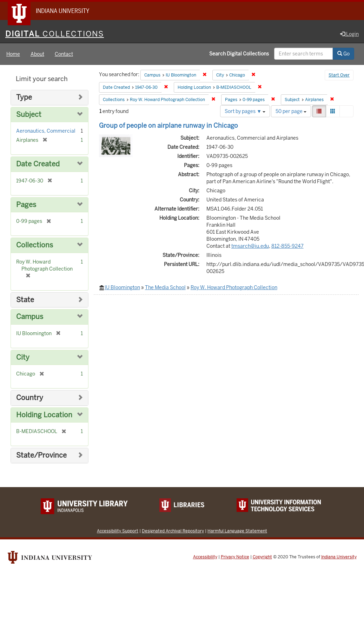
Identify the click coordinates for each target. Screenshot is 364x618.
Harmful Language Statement (237, 531)
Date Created (38, 164)
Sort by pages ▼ (245, 111)
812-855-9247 (287, 246)
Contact (64, 54)
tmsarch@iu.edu (250, 246)
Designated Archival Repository (173, 531)
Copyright (262, 557)
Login (349, 34)
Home (13, 54)
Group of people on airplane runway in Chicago (168, 125)
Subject (29, 115)
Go (343, 54)
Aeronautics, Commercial (46, 131)
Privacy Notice (235, 557)
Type (24, 97)
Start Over (339, 75)
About (37, 54)
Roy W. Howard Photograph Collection (234, 287)
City (23, 357)
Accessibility (205, 557)
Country (30, 398)
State (25, 300)
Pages (26, 205)
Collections (35, 245)
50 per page (291, 111)
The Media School (165, 287)
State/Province (41, 455)
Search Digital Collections (239, 54)
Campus (30, 317)
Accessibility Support (118, 531)
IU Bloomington (122, 287)
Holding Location (44, 415)
